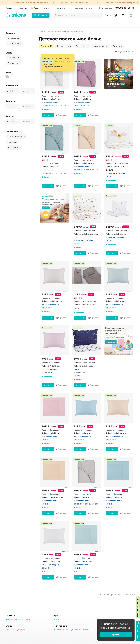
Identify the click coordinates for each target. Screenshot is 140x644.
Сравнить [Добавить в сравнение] (61, 115)
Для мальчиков (14, 43)
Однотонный (14, 58)
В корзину (48, 115)
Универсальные (100, 46)
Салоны (23, 8)
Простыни (12, 142)
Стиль (9, 53)
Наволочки (13, 147)
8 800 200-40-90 (125, 8)
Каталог (41, 15)
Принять (116, 635)
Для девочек (13, 38)
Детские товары (53, 31)
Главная (42, 31)
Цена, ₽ (10, 116)
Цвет (8, 72)
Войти (108, 15)
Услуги (46, 8)
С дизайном (13, 63)
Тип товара (12, 132)
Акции (35, 8)
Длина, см (11, 101)
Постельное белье (16, 136)
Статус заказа (106, 8)
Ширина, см (12, 86)
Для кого (10, 33)
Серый (57, 619)
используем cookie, (116, 624)
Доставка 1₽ (46, 46)
